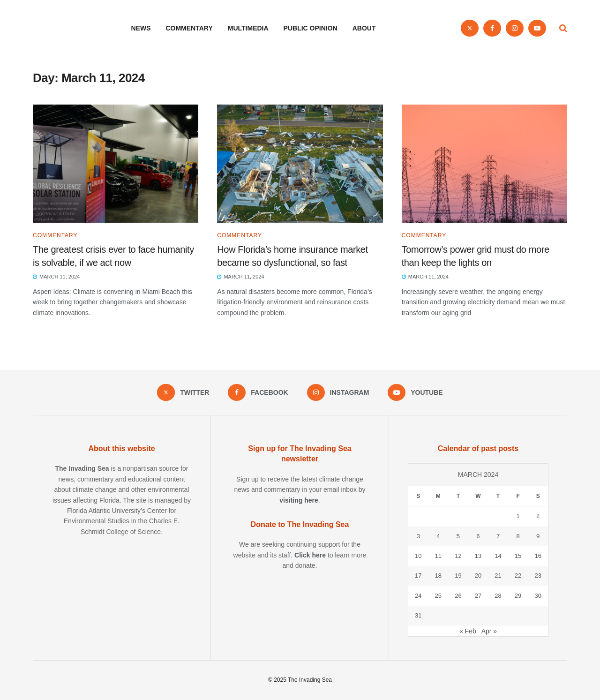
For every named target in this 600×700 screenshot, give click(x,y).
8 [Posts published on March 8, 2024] (518, 536)
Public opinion (311, 28)
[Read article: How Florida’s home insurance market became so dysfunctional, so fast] (300, 164)
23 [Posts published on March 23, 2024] (538, 576)
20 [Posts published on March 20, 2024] (478, 576)
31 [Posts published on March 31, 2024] (418, 615)
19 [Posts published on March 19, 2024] (458, 576)
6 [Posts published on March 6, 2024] (478, 536)
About (364, 28)
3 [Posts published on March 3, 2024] (418, 536)
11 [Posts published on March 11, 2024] (438, 556)
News (141, 28)
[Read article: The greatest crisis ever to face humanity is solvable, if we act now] (116, 164)
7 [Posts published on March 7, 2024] (498, 536)
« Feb (468, 631)
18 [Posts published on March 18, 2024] (438, 576)
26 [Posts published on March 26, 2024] (458, 596)
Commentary (189, 28)
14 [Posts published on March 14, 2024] (498, 556)
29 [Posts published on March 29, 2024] (518, 596)
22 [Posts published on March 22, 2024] (518, 576)
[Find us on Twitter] (470, 28)
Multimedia (248, 28)
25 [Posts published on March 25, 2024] (438, 596)
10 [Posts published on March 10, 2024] (418, 556)
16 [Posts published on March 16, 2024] (538, 556)
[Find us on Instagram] (515, 28)
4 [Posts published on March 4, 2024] (438, 536)
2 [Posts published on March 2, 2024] (538, 516)
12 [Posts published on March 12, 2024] (458, 556)
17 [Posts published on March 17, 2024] (418, 576)
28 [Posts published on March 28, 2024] (498, 596)
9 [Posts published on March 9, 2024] (538, 536)
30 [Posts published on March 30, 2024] (538, 596)
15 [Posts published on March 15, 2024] (518, 556)
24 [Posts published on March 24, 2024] (418, 596)
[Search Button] (563, 28)
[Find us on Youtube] (537, 28)
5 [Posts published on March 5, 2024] (458, 536)
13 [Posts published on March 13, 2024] (478, 556)
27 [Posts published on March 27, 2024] (478, 596)
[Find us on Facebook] (492, 28)
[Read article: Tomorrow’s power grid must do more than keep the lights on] (484, 164)
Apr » (489, 631)
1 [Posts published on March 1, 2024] (518, 516)
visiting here (299, 500)
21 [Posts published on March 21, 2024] (498, 576)
